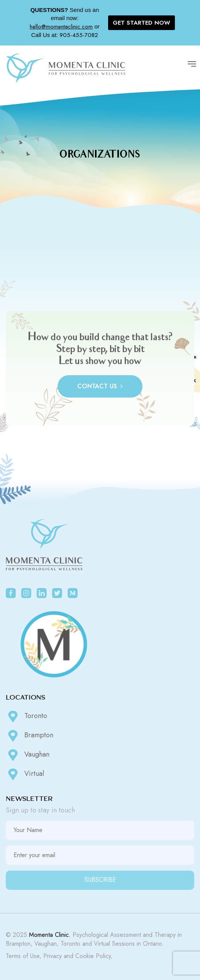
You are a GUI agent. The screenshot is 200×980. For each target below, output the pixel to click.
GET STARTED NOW (142, 23)
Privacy (53, 956)
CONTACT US (100, 386)
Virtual (25, 774)
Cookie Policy (93, 956)
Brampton (30, 736)
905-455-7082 (79, 35)
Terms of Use (23, 956)
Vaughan (28, 755)
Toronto (26, 717)
